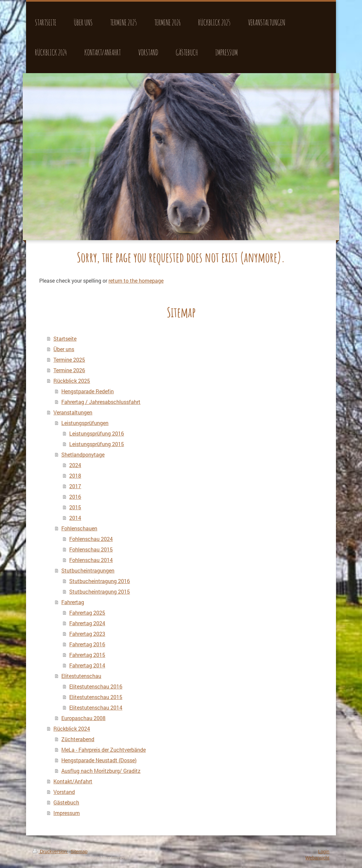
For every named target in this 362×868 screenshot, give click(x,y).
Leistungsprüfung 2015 (97, 444)
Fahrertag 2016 (87, 644)
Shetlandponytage (83, 454)
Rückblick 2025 (72, 381)
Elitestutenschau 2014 (96, 707)
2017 (75, 486)
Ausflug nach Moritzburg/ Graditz (101, 771)
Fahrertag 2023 (87, 634)
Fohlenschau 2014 (91, 560)
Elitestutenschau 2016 (96, 686)
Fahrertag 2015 (87, 655)
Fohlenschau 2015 (91, 549)
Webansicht (317, 858)
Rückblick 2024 (72, 728)
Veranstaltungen (73, 412)
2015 (75, 507)
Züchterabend (78, 739)
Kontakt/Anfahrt (73, 781)
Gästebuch (66, 802)
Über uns (64, 349)
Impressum (67, 813)
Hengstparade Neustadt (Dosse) (99, 760)
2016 (75, 497)
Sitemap (79, 852)
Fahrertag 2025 (87, 613)
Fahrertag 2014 (87, 665)
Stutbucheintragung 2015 (100, 591)
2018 (75, 476)
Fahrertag (73, 602)
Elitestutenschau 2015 (96, 697)
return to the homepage (136, 280)
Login (324, 852)
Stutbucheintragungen (88, 570)
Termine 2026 (69, 370)
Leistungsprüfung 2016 (97, 433)
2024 (75, 465)
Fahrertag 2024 (87, 623)
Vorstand (64, 792)
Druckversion (50, 852)
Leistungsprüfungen (85, 423)
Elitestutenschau (81, 676)
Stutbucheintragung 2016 (100, 581)
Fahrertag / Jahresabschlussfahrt (101, 402)
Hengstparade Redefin (88, 391)
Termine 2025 (69, 360)
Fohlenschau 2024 (91, 539)
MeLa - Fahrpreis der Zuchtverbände (104, 750)
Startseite (65, 338)
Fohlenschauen (79, 528)
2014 (75, 518)
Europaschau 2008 (83, 718)
